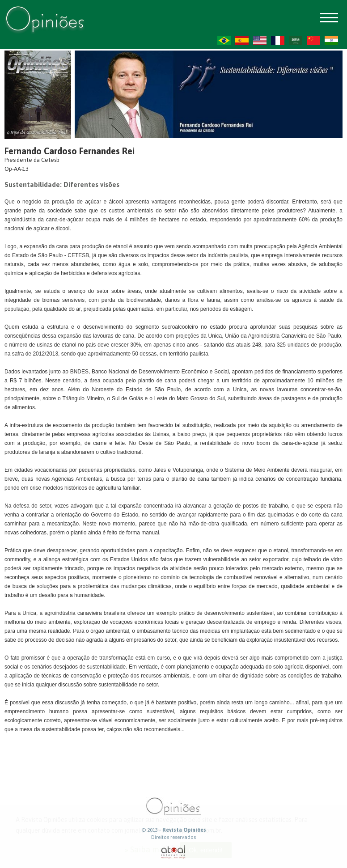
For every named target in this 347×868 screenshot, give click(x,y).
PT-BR (224, 40)
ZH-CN (313, 40)
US (260, 40)
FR (278, 40)
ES (242, 40)
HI (331, 40)
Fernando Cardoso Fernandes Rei (70, 151)
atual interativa (173, 852)
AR (296, 40)
